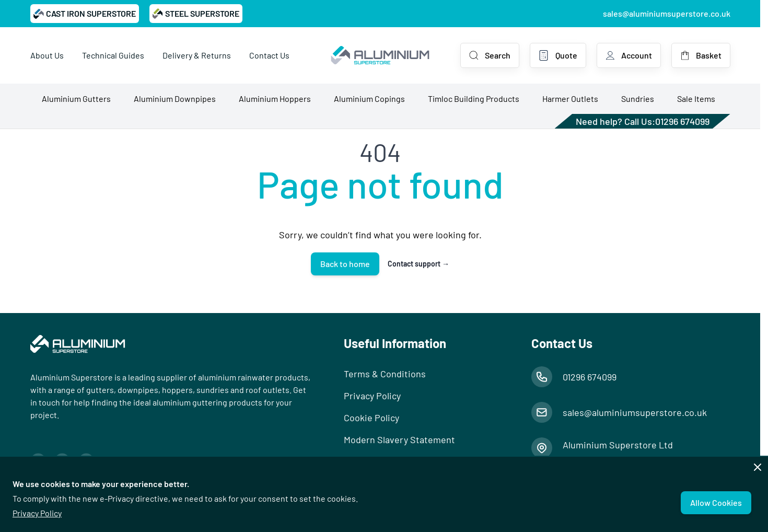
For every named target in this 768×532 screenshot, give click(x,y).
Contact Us (269, 55)
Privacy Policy (37, 513)
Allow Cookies (716, 502)
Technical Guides (113, 55)
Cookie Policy (371, 418)
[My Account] (629, 55)
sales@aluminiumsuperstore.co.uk (667, 13)
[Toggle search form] (490, 55)
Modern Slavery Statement (399, 440)
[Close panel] (758, 467)
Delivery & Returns (197, 55)
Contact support (418, 264)
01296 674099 (682, 121)
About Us (47, 55)
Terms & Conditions (385, 374)
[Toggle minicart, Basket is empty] (701, 55)
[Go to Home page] (380, 55)
